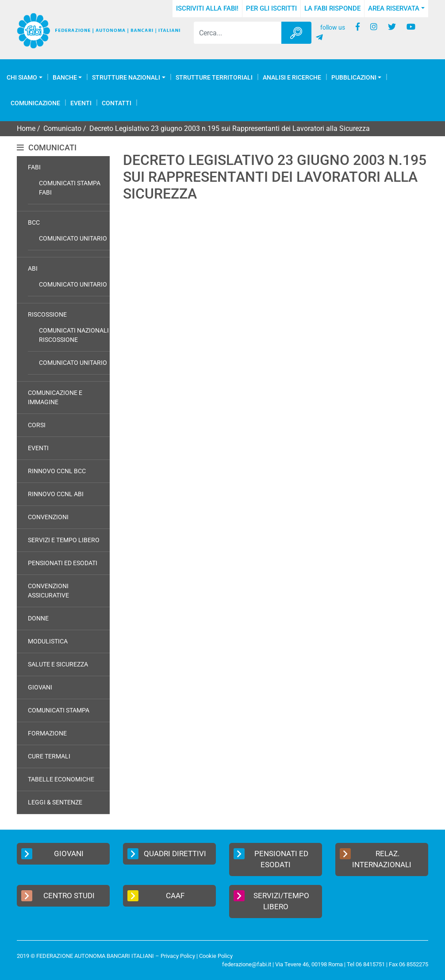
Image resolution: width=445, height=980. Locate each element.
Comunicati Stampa (59, 710)
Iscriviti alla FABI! (207, 8)
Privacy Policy (178, 956)
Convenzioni (48, 517)
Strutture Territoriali (214, 77)
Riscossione (47, 314)
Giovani (40, 687)
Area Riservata (394, 8)
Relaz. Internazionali (376, 859)
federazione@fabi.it (247, 964)
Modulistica (48, 641)
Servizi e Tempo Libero (64, 540)
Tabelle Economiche (61, 779)
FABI (34, 167)
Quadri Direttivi (167, 854)
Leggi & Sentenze (55, 802)
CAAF (156, 896)
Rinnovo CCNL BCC (57, 471)
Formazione (47, 733)
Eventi (81, 103)
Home (26, 128)
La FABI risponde (332, 8)
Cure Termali (49, 756)
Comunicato (62, 128)
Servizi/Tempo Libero (271, 901)
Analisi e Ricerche (292, 77)
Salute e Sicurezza (58, 664)
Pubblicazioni (354, 77)
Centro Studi (58, 896)
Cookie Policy (216, 956)
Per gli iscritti (271, 8)
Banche (65, 77)
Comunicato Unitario (73, 238)
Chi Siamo (22, 77)
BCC (34, 222)
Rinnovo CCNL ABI (56, 494)
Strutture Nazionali (126, 77)
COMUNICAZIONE (35, 103)
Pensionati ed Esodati (63, 563)
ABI (33, 268)
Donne (38, 618)
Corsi (37, 425)
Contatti (117, 103)
